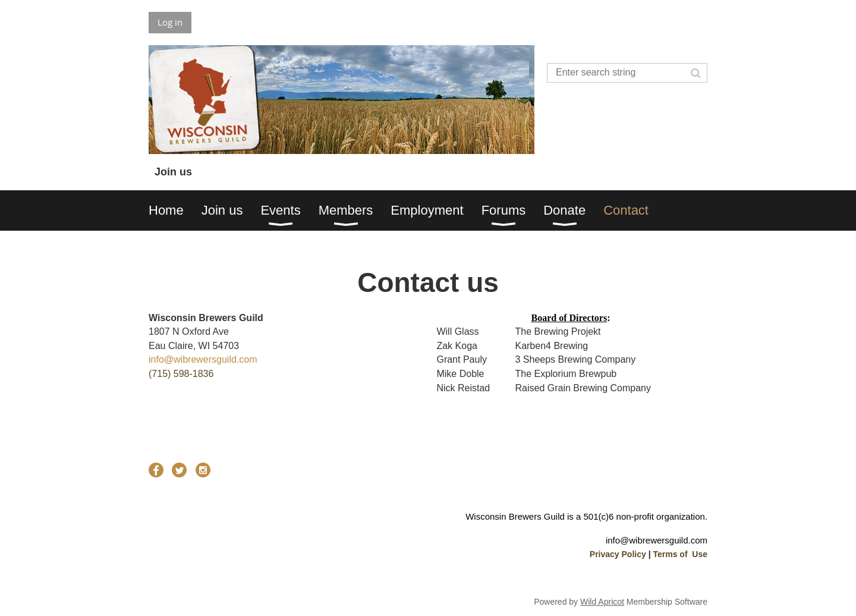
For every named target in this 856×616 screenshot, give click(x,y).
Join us (173, 172)
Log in (170, 22)
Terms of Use (680, 554)
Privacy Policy (618, 554)
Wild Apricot (602, 602)
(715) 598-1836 (181, 374)
